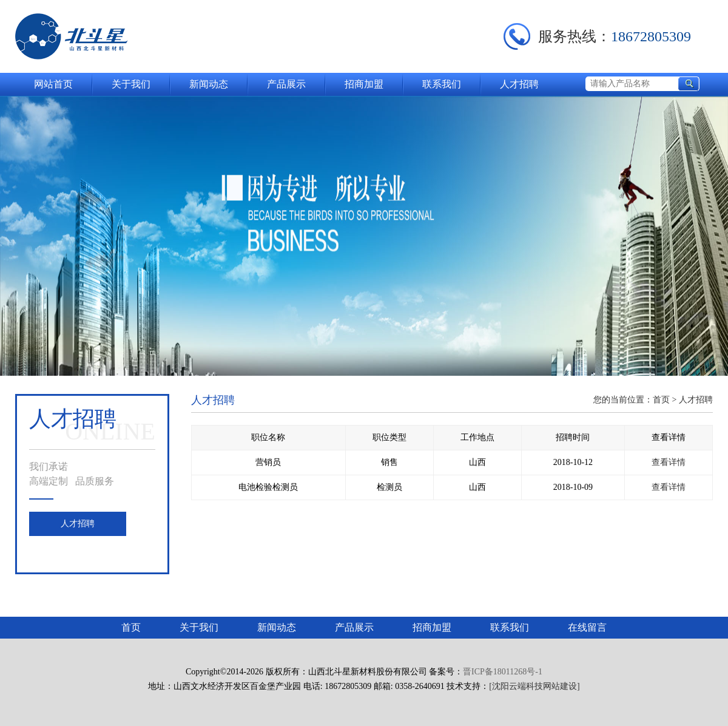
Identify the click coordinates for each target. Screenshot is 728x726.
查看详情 (669, 462)
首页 (661, 400)
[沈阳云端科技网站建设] (534, 686)
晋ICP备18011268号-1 (503, 672)
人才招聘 (78, 524)
